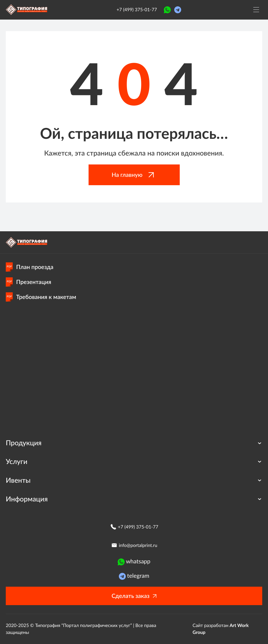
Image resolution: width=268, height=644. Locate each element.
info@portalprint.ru (134, 545)
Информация (134, 499)
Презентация (29, 282)
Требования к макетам (41, 297)
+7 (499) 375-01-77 (137, 10)
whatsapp (134, 562)
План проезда (30, 267)
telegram (134, 576)
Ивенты (134, 480)
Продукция (134, 443)
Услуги (134, 462)
